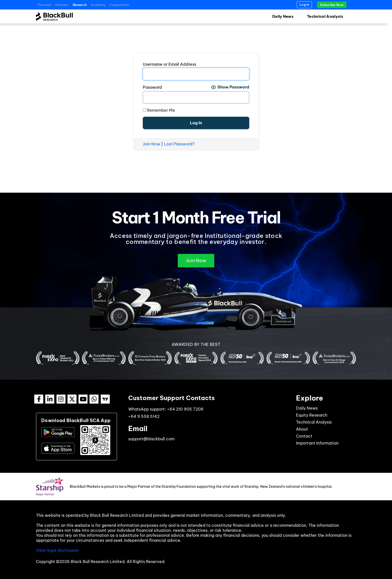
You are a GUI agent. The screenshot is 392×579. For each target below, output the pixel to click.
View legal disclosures (57, 550)
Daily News (283, 16)
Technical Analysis (325, 16)
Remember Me (159, 110)
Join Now (151, 144)
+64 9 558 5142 (144, 416)
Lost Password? (179, 144)
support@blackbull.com (151, 439)
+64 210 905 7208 (185, 409)
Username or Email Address (169, 64)
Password (152, 87)
